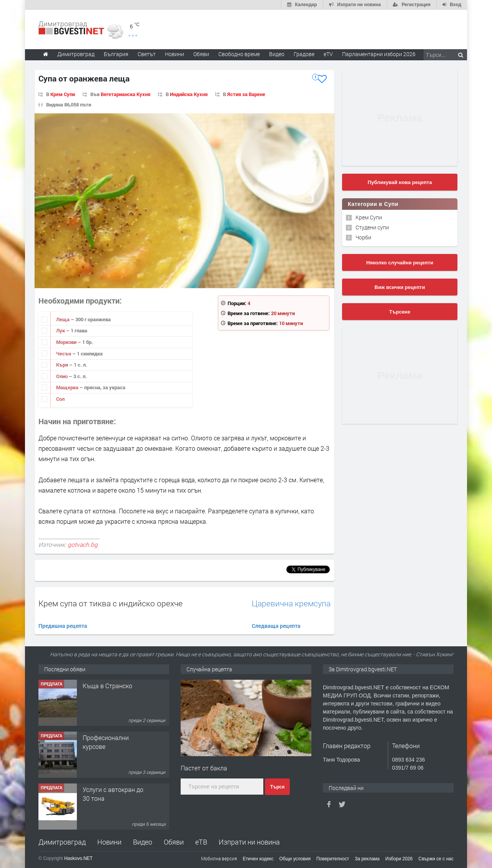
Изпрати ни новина (249, 842)
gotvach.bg (83, 544)
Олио (62, 376)
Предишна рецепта (63, 626)
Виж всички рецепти (400, 287)
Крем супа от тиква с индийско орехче (111, 603)
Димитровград (62, 842)
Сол (60, 399)
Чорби (363, 237)
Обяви (174, 842)
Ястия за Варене (246, 94)
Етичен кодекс (258, 859)
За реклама (367, 859)
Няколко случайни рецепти (400, 263)
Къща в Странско (107, 686)
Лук (61, 330)
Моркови (67, 342)
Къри (63, 365)
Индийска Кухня (189, 94)
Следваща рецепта (276, 626)
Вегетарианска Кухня (125, 94)
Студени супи (372, 227)
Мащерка (68, 387)
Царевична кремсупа (291, 603)
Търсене (400, 312)
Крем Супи (63, 94)
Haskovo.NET (78, 858)
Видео (143, 842)
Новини (175, 54)
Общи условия (295, 859)
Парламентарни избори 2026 (379, 54)
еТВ (201, 842)
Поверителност (333, 859)
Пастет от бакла (204, 768)
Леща (63, 319)
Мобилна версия (219, 858)
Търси (277, 787)
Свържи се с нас (436, 859)
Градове (304, 54)
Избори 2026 (399, 859)
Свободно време (239, 54)
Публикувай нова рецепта (400, 182)
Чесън (64, 354)
